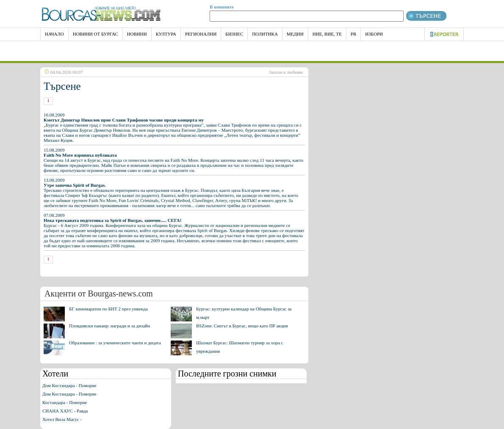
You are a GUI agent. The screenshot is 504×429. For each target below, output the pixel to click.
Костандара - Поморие (65, 402)
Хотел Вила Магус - (62, 419)
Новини (137, 34)
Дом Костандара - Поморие (69, 385)
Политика (265, 34)
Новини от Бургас (96, 34)
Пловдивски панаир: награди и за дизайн (109, 326)
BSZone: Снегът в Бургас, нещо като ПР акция (242, 326)
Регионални (201, 34)
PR (353, 34)
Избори (374, 34)
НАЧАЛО (54, 34)
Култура (166, 34)
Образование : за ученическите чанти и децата (115, 343)
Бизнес (234, 34)
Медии (295, 34)
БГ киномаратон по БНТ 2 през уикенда (108, 309)
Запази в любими (286, 72)
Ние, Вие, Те (327, 34)
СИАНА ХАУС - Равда (65, 411)
